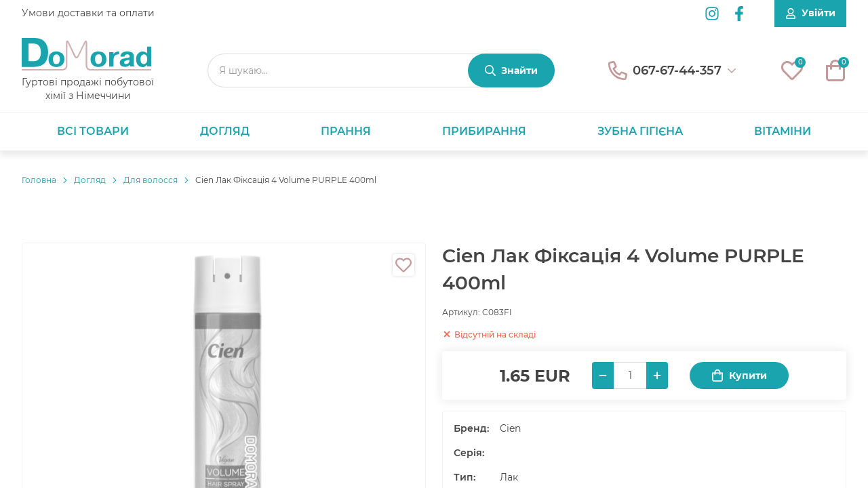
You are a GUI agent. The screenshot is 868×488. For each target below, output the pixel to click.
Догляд (225, 131)
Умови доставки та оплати (88, 13)
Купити (739, 376)
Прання (346, 131)
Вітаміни (783, 131)
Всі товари (93, 131)
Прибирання (484, 131)
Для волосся (151, 180)
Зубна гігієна (640, 131)
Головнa (39, 180)
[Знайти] (511, 70)
